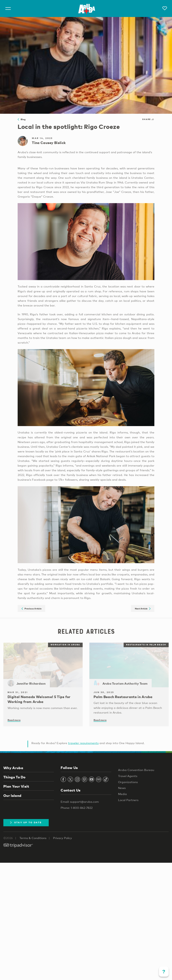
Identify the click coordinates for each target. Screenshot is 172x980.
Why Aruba (13, 768)
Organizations (128, 782)
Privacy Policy (62, 838)
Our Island (12, 796)
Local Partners (128, 800)
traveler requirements (83, 743)
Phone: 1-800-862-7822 (77, 808)
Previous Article (31, 608)
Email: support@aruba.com (80, 802)
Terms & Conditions (33, 838)
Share (148, 119)
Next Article (143, 608)
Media (122, 794)
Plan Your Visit (16, 786)
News (122, 788)
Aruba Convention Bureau (136, 770)
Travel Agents (128, 776)
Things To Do (14, 777)
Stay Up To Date (26, 822)
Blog (22, 119)
